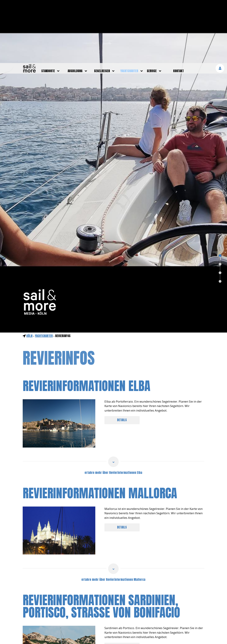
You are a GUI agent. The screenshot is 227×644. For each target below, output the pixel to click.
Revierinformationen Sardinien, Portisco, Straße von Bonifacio (101, 543)
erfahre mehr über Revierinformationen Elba (113, 410)
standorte (48, 8)
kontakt (178, 8)
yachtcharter (129, 8)
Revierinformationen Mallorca (100, 430)
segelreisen (102, 8)
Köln (29, 273)
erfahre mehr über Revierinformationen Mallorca (113, 517)
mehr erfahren (187, 636)
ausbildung (75, 8)
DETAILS (122, 357)
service (152, 8)
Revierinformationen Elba (87, 323)
